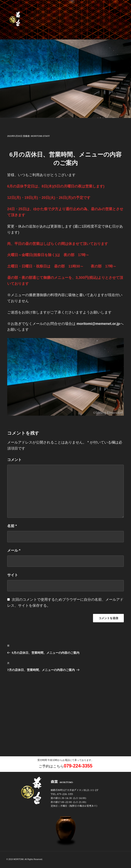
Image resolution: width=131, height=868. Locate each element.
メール (14, 550)
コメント (14, 460)
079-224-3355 (78, 766)
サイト (13, 575)
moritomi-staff (40, 136)
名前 (12, 526)
